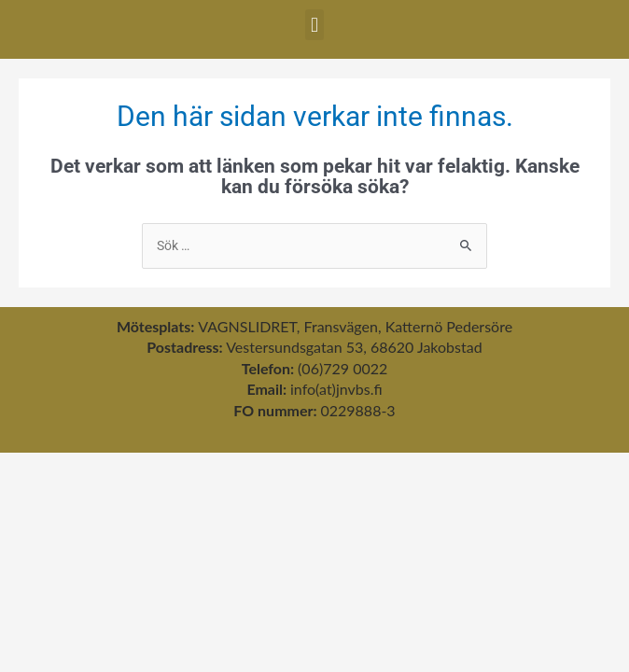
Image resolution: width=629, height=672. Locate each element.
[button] (314, 25)
